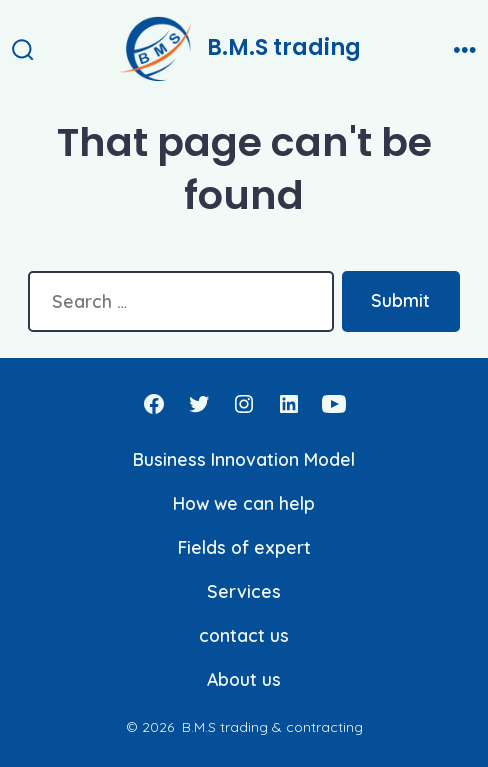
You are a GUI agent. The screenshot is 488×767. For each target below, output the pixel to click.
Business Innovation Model (244, 459)
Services (244, 591)
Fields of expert (244, 547)
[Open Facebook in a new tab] (154, 404)
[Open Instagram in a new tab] (244, 404)
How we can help (244, 503)
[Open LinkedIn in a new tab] (289, 404)
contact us (244, 635)
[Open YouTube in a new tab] (334, 404)
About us (244, 679)
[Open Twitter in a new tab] (199, 404)
